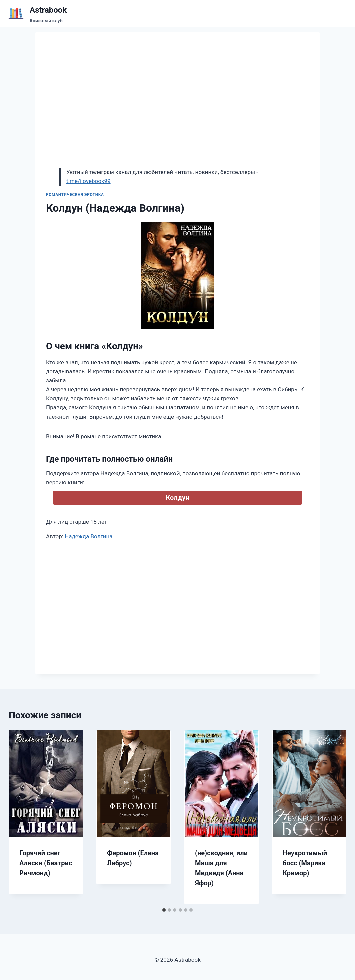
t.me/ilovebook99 (89, 181)
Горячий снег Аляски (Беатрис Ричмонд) (46, 863)
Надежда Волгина (89, 536)
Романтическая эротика (75, 195)
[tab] (164, 910)
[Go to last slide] (21, 817)
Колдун (177, 498)
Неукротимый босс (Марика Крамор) (305, 863)
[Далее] (334, 817)
